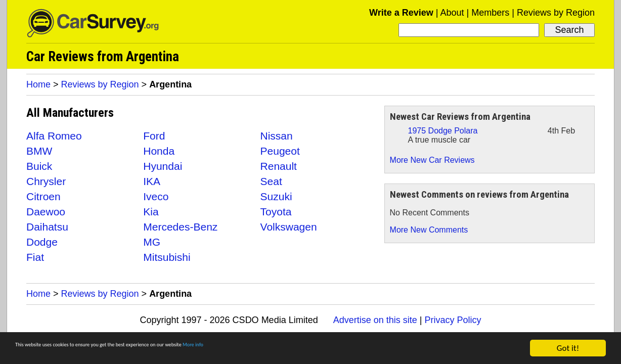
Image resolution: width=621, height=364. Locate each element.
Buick (39, 166)
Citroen (43, 196)
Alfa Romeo (54, 136)
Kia (151, 212)
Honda (159, 151)
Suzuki (276, 196)
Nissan (277, 136)
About (452, 13)
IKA (152, 181)
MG (152, 242)
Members (490, 13)
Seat (271, 181)
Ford (154, 136)
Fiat (35, 257)
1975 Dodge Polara (443, 131)
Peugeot (280, 151)
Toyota (276, 212)
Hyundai (163, 166)
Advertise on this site (375, 320)
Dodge (42, 242)
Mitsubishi (167, 257)
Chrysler (46, 181)
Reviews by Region (556, 13)
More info (311, 349)
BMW (39, 151)
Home (38, 84)
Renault (279, 166)
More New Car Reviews (432, 160)
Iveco (156, 196)
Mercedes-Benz (180, 227)
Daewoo (46, 212)
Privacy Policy (453, 320)
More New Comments (429, 230)
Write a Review (401, 13)
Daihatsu (47, 227)
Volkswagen (289, 227)
